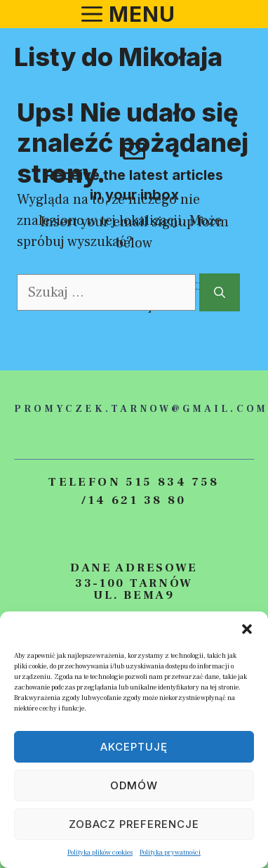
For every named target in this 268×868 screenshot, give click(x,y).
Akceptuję (134, 747)
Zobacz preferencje (134, 824)
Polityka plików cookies (100, 852)
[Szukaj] (220, 292)
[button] (247, 629)
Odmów (134, 785)
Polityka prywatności (170, 852)
